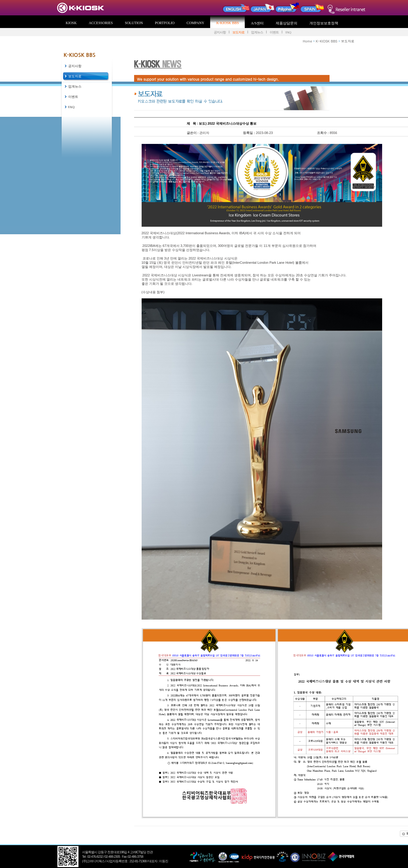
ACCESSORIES (101, 23)
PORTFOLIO (165, 23)
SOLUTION (134, 23)
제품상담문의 (287, 23)
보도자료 (238, 32)
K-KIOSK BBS (227, 23)
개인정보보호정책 (324, 23)
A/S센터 (257, 23)
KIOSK (71, 23)
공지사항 (220, 32)
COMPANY (196, 23)
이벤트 (274, 32)
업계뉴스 (257, 32)
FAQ (288, 32)
